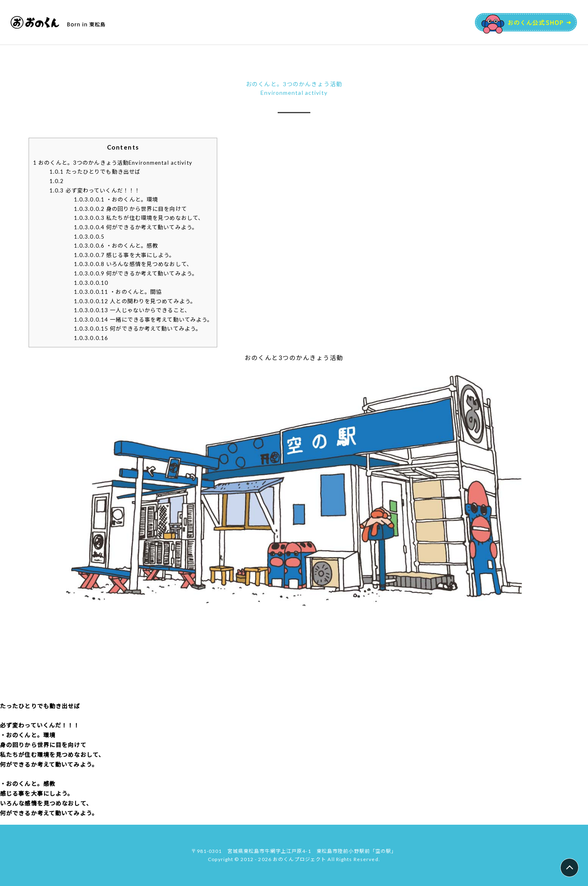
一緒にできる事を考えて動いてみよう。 (144, 320)
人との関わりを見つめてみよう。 (135, 301)
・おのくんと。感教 (116, 246)
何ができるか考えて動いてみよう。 (138, 329)
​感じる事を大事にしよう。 (125, 255)
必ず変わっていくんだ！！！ (95, 190)
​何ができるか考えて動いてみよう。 (136, 227)
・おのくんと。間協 (118, 292)
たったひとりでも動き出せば (95, 172)
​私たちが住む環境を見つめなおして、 (139, 218)
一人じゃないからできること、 (132, 310)
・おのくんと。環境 (116, 199)
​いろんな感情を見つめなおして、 (133, 264)
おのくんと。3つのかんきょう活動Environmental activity (113, 163)
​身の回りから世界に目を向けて (130, 209)
